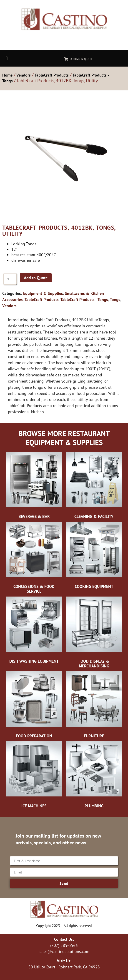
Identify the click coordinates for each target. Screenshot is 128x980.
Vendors (24, 75)
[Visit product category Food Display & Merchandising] (94, 633)
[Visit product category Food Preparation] (34, 706)
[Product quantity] (10, 279)
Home (7, 75)
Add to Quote (36, 278)
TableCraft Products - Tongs (84, 300)
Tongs (115, 300)
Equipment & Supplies (43, 293)
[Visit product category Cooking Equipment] (94, 556)
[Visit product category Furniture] (94, 706)
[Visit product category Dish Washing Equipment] (34, 631)
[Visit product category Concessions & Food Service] (34, 558)
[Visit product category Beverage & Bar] (34, 486)
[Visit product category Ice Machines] (34, 776)
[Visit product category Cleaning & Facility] (94, 486)
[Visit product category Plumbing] (94, 776)
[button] (7, 58)
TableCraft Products (52, 75)
